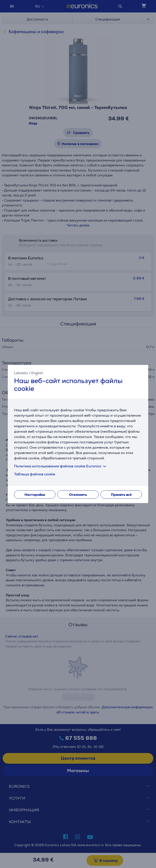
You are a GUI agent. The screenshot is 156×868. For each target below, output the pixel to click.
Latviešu (21, 373)
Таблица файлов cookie (35, 474)
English (37, 373)
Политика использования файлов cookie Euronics (61, 466)
